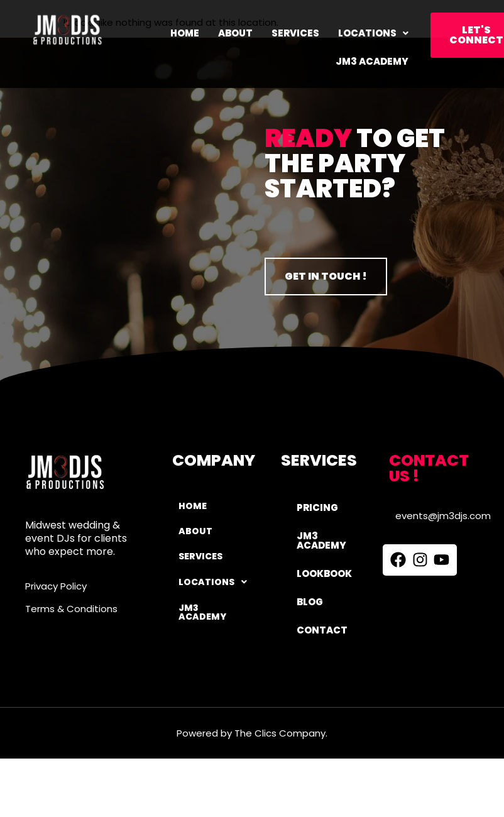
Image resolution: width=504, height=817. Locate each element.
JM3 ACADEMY (372, 61)
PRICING (317, 507)
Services (295, 33)
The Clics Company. (281, 733)
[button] (373, 33)
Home (185, 33)
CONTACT (322, 630)
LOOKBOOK (324, 573)
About (235, 33)
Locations (373, 33)
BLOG (310, 602)
